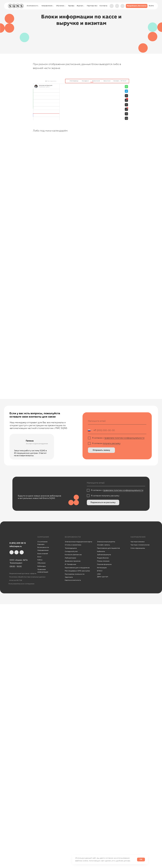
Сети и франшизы (138, 548)
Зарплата (69, 577)
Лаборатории (70, 558)
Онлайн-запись (104, 545)
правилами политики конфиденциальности (124, 438)
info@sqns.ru (16, 546)
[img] (123, 6)
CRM (99, 574)
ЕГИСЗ (100, 571)
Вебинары (42, 566)
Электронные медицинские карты (78, 542)
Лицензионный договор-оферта (23, 573)
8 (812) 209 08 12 (18, 543)
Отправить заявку (101, 450)
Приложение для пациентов (108, 548)
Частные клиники (138, 542)
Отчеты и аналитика (73, 545)
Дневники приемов (73, 561)
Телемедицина (71, 548)
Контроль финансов (73, 555)
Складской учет (71, 551)
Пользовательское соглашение (21, 584)
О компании (42, 542)
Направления (43, 550)
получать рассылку (112, 443)
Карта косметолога (73, 580)
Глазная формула (104, 564)
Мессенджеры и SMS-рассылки (77, 571)
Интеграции (102, 568)
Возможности (43, 547)
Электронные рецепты (106, 542)
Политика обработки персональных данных (27, 577)
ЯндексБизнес (103, 558)
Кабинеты (101, 551)
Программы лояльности (75, 574)
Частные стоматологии (140, 545)
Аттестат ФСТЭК (16, 580)
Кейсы (40, 560)
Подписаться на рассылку (103, 502)
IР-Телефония (70, 564)
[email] (117, 421)
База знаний (43, 554)
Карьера (41, 544)
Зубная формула (104, 555)
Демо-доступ (103, 577)
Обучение (41, 563)
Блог (39, 557)
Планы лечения (103, 561)
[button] (137, 6)
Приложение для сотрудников (77, 568)
